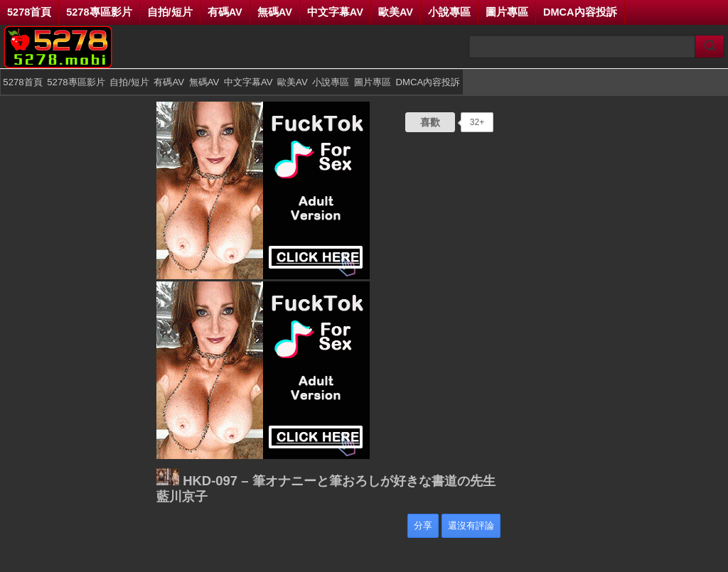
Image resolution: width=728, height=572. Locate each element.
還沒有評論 (471, 525)
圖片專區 (507, 12)
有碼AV (225, 12)
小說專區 (449, 12)
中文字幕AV (335, 12)
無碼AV (275, 12)
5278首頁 (29, 12)
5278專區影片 (99, 12)
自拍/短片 (170, 12)
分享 (423, 525)
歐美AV (396, 12)
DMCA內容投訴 (580, 12)
